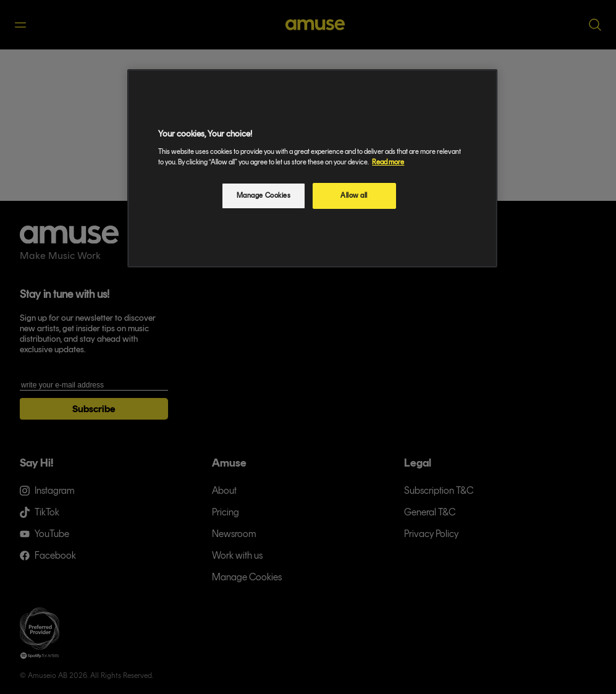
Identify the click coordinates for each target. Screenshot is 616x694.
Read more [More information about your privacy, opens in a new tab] (388, 162)
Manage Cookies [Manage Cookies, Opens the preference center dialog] (264, 195)
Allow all (354, 195)
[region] (312, 168)
